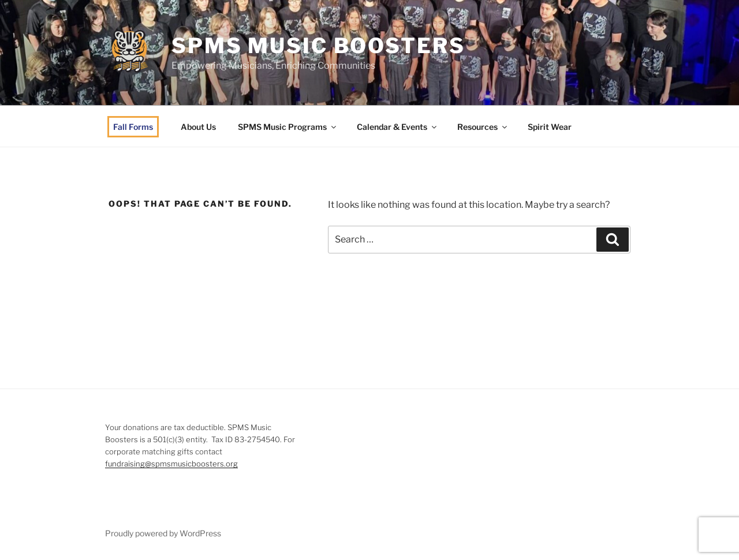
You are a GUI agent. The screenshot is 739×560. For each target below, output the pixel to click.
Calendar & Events (398, 127)
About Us (198, 127)
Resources (483, 127)
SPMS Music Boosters (318, 46)
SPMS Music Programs (288, 127)
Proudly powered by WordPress (163, 533)
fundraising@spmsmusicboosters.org (171, 464)
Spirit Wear (550, 127)
